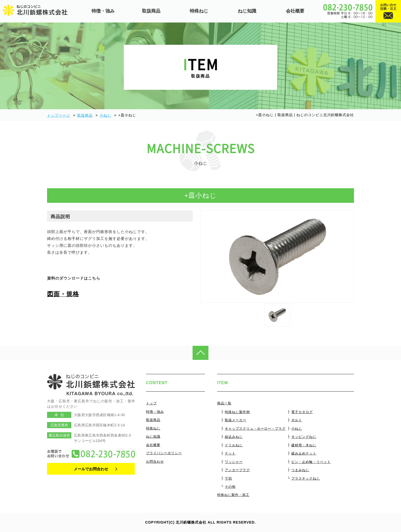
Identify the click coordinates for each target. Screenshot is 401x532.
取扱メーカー (236, 420)
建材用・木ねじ (304, 445)
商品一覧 (224, 403)
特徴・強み (103, 11)
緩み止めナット (304, 453)
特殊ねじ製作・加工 (233, 495)
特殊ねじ (199, 11)
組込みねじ (234, 437)
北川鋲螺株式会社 (191, 522)
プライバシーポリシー (164, 453)
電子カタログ (302, 412)
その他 (230, 487)
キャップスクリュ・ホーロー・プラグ (255, 429)
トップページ (59, 115)
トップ (151, 403)
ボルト (297, 420)
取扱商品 (151, 11)
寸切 (228, 478)
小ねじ (105, 115)
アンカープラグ (237, 470)
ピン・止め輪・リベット (311, 462)
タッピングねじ (304, 437)
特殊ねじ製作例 (237, 412)
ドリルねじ (234, 445)
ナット (230, 453)
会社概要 (295, 11)
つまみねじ (300, 470)
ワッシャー (234, 462)
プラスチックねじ (306, 478)
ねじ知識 (247, 11)
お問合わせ (155, 462)
